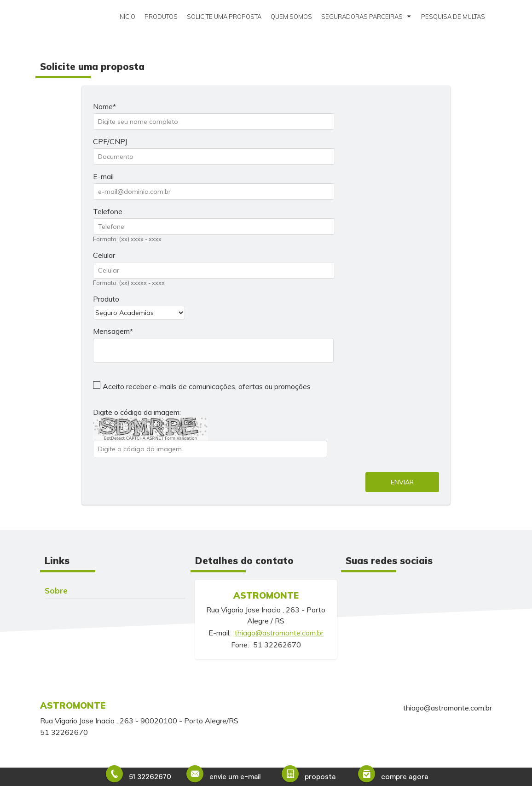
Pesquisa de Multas (453, 17)
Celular (104, 255)
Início (127, 17)
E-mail (103, 176)
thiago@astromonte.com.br (279, 633)
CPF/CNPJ (110, 141)
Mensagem (111, 331)
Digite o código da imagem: (137, 412)
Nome (103, 106)
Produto (106, 299)
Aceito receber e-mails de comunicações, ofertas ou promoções (207, 386)
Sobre (56, 590)
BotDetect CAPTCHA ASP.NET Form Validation (151, 438)
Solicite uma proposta (224, 17)
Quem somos (291, 17)
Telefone (108, 211)
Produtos (161, 17)
